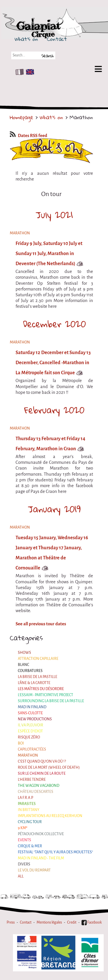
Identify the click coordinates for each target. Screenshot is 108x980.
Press (11, 922)
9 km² (23, 828)
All (21, 876)
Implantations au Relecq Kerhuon (50, 816)
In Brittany (29, 810)
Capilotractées (32, 749)
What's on (26, 39)
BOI (21, 743)
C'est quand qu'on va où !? (42, 761)
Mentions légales (49, 922)
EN (29, 72)
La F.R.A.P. (25, 798)
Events (24, 840)
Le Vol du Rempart (34, 870)
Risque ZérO (29, 737)
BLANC (23, 665)
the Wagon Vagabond (39, 786)
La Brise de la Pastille (38, 677)
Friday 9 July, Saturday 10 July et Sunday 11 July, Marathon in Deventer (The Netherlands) (49, 253)
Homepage (21, 117)
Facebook (92, 922)
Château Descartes (36, 792)
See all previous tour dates (41, 624)
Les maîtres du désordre (41, 689)
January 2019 (54, 509)
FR (18, 72)
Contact (57, 39)
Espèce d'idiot (30, 731)
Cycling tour (30, 822)
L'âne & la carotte (34, 683)
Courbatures (30, 671)
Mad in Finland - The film (41, 858)
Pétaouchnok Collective (41, 834)
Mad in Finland (32, 707)
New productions (35, 719)
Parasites (27, 804)
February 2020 (54, 410)
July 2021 (54, 215)
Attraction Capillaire (38, 659)
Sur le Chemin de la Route (42, 774)
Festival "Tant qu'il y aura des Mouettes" (55, 852)
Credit (72, 922)
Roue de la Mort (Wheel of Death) (49, 768)
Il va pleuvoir (31, 725)
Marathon (28, 755)
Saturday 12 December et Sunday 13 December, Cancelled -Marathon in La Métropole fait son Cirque (53, 363)
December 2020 (54, 324)
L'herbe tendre (32, 780)
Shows (24, 653)
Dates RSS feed (29, 136)
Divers (24, 864)
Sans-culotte (30, 713)
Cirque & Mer (30, 846)
